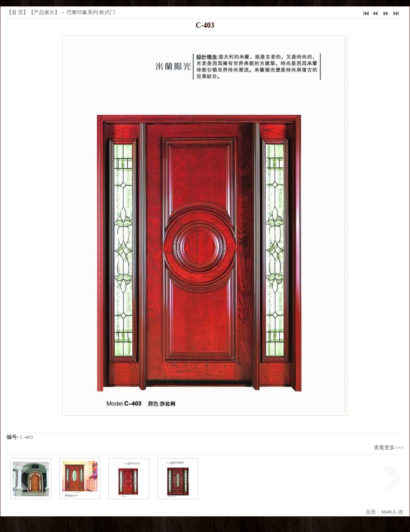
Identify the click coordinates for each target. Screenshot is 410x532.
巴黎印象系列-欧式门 (91, 12)
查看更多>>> (389, 447)
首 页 (17, 12)
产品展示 (44, 12)
